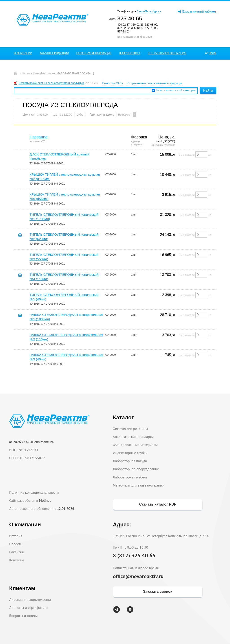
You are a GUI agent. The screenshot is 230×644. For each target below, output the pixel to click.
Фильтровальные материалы (135, 445)
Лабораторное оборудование (136, 469)
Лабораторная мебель (130, 477)
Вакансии (17, 552)
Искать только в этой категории (176, 90)
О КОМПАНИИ (23, 53)
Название (38, 137)
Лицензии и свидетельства (30, 599)
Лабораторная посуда (130, 461)
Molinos (45, 500)
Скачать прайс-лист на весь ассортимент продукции (51, 83)
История (16, 536)
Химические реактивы (130, 429)
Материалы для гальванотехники (139, 485)
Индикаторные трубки (130, 453)
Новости (16, 544)
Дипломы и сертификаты (29, 607)
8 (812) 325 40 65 (134, 555)
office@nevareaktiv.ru (138, 576)
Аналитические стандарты (133, 437)
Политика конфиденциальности (34, 492)
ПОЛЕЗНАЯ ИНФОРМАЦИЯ (94, 53)
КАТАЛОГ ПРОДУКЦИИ (54, 53)
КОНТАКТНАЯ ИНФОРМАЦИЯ (167, 53)
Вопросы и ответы (23, 616)
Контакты (17, 560)
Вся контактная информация (135, 37)
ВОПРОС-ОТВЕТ (130, 53)
